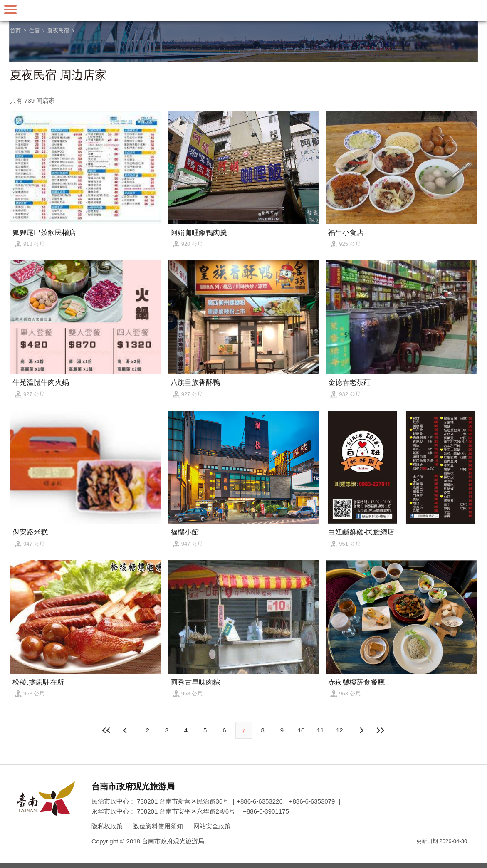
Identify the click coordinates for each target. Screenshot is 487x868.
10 (301, 730)
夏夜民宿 (58, 31)
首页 (15, 31)
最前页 (106, 730)
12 (340, 730)
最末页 (381, 730)
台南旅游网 (244, 10)
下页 (126, 730)
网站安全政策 (212, 826)
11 (320, 730)
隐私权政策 (107, 826)
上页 (361, 730)
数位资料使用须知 (158, 826)
